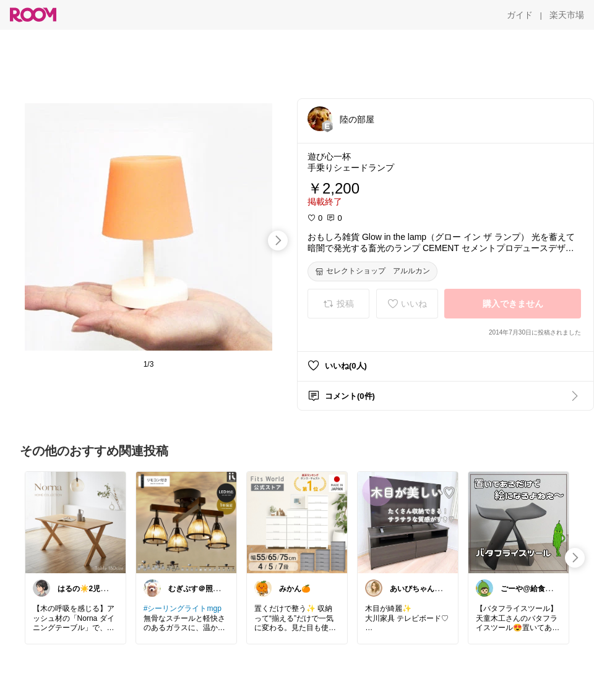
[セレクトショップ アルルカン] (372, 271)
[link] (75, 522)
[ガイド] (520, 15)
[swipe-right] (278, 241)
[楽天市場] (567, 15)
